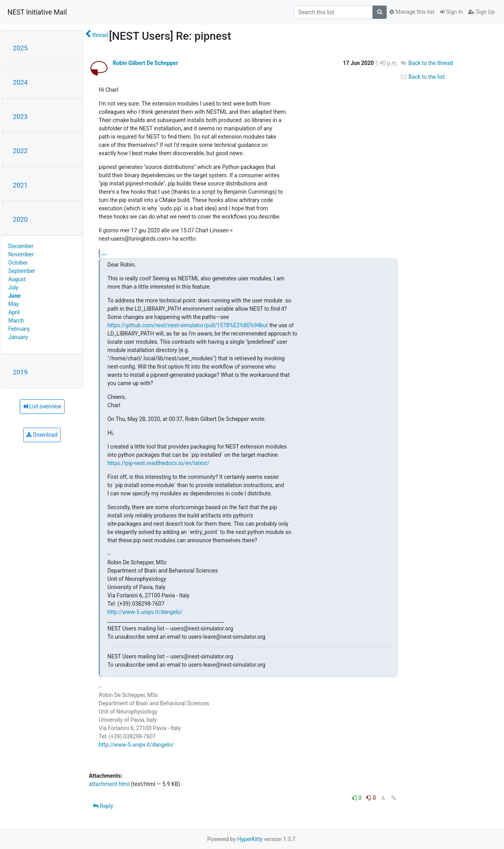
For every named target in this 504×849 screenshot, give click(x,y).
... (104, 253)
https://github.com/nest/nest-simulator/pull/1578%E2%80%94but (188, 325)
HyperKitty (250, 839)
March (16, 321)
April (14, 312)
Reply (103, 806)
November (21, 254)
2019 (20, 372)
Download (42, 435)
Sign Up (481, 12)
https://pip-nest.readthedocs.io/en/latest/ (158, 463)
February (19, 329)
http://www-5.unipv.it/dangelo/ (145, 612)
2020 (20, 219)
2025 (20, 48)
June (14, 296)
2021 (20, 185)
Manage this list (412, 12)
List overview (42, 406)
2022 (20, 151)
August (17, 279)
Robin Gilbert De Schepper (145, 63)
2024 (20, 82)
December (21, 246)
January (18, 337)
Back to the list (422, 77)
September (22, 271)
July (13, 287)
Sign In (452, 12)
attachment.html (109, 784)
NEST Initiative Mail (37, 12)
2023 (20, 117)
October (18, 263)
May (13, 304)
